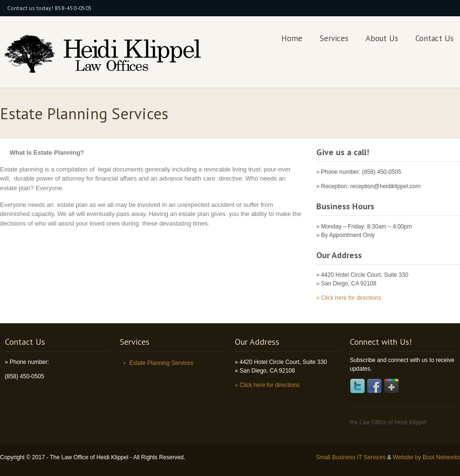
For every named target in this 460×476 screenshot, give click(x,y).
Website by (407, 457)
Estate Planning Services (161, 363)
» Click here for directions (349, 298)
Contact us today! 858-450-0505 (50, 8)
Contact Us (435, 38)
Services (334, 38)
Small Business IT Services (352, 457)
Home (292, 38)
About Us (382, 38)
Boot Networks (441, 457)
